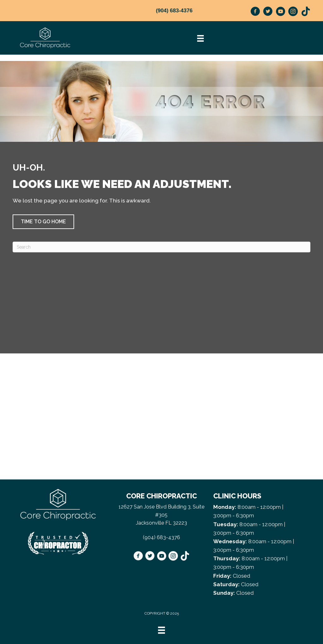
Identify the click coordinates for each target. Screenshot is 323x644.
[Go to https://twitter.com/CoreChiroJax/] (268, 12)
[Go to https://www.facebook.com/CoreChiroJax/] (255, 12)
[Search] (161, 247)
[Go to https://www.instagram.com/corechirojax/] (293, 12)
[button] (43, 222)
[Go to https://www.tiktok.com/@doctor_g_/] (306, 12)
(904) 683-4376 (174, 11)
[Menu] (161, 630)
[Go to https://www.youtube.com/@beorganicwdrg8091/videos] (280, 12)
